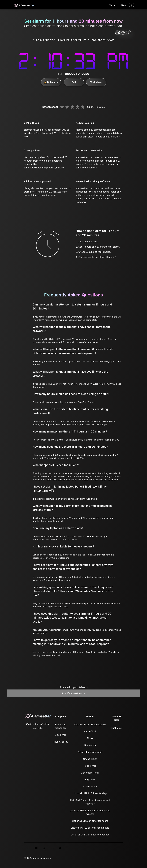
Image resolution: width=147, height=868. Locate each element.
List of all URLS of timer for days (90, 793)
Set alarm (51, 82)
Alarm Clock (90, 731)
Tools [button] (112, 5)
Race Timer (90, 766)
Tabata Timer (90, 786)
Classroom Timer (90, 773)
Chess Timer (90, 759)
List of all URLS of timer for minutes (90, 828)
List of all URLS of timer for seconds (90, 835)
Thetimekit (117, 728)
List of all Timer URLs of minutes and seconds (90, 802)
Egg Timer (90, 780)
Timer (90, 738)
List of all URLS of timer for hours (90, 821)
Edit (74, 82)
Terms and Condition (61, 726)
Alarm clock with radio (90, 752)
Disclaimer (61, 735)
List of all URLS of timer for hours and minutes (90, 812)
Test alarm (96, 82)
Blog (124, 5)
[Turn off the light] (131, 5)
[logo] (24, 5)
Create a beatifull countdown (90, 725)
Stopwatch (90, 745)
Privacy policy (61, 742)
